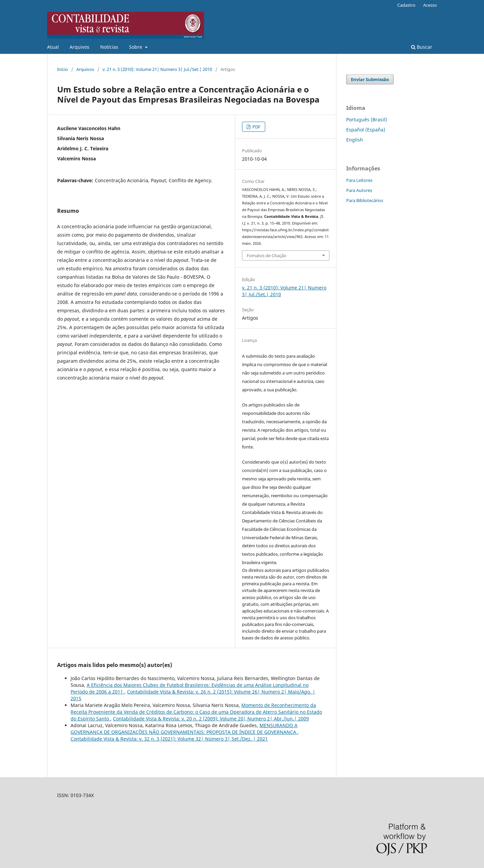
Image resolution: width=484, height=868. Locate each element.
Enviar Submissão (370, 79)
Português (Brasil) (367, 120)
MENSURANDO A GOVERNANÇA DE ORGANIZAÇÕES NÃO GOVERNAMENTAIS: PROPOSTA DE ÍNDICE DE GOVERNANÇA (184, 729)
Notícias (109, 47)
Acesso (430, 5)
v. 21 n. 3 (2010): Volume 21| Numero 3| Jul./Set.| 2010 (157, 69)
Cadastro (406, 5)
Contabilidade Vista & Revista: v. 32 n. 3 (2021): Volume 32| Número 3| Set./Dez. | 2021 (169, 739)
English (355, 140)
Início (63, 69)
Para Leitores (359, 180)
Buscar (422, 47)
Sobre (136, 47)
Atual (53, 47)
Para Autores (359, 190)
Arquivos (79, 47)
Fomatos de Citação (267, 255)
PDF (256, 127)
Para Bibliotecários (365, 200)
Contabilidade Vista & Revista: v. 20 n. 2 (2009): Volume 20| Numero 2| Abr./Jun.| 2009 (211, 719)
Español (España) (366, 130)
